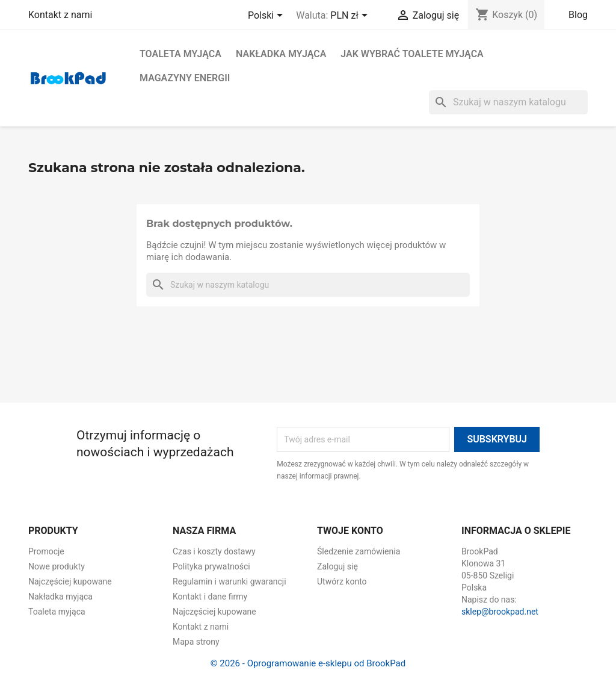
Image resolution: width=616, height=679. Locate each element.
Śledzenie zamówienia (359, 551)
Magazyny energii (185, 78)
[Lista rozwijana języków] (267, 16)
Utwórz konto (342, 581)
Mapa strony (196, 642)
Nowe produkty (57, 566)
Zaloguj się (337, 566)
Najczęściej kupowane (70, 581)
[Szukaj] (508, 102)
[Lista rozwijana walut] (351, 16)
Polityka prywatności (211, 566)
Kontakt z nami (60, 15)
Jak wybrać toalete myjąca (412, 54)
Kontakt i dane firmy (210, 597)
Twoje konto (350, 531)
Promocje (46, 551)
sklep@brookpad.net (500, 612)
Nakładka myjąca (281, 54)
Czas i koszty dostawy (214, 551)
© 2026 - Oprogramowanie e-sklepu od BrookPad (308, 663)
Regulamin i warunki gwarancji (229, 581)
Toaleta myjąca (180, 54)
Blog (578, 15)
